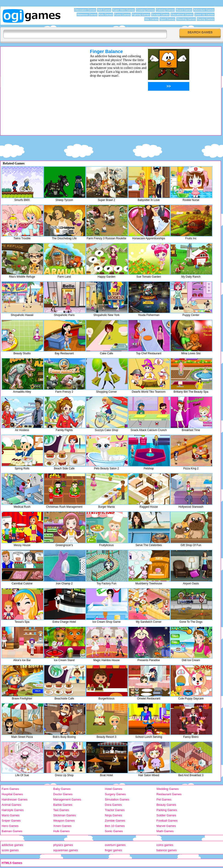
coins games (165, 845)
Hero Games (10, 826)
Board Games (184, 10)
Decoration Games (85, 10)
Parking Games (167, 810)
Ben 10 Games (115, 826)
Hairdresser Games (15, 799)
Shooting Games (186, 19)
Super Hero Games (124, 10)
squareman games (66, 850)
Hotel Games (114, 789)
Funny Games (122, 14)
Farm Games (10, 789)
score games (10, 850)
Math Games (165, 831)
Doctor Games (63, 794)
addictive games (12, 845)
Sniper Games (11, 821)
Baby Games (62, 789)
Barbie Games (63, 805)
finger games (113, 850)
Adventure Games (204, 10)
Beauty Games (166, 805)
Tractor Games (115, 810)
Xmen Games (62, 826)
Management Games (67, 799)
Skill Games (104, 10)
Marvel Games (166, 826)
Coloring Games (165, 10)
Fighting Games (141, 14)
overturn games (115, 845)
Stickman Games (65, 815)
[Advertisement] (43, 92)
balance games (167, 850)
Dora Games (113, 805)
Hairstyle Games (13, 810)
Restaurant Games (169, 794)
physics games (63, 845)
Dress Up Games (204, 14)
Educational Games (182, 14)
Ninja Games (113, 815)
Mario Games (11, 815)
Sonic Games (114, 831)
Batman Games (12, 831)
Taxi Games (61, 810)
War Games (151, 19)
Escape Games (160, 14)
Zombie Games (115, 821)
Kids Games (106, 14)
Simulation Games (117, 799)
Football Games (167, 821)
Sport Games (167, 19)
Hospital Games (12, 794)
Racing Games (206, 19)
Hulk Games (61, 831)
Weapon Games (64, 821)
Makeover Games (87, 14)
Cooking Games (145, 10)
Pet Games (164, 799)
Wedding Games (168, 789)
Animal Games (11, 805)
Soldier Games (166, 815)
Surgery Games (115, 794)
